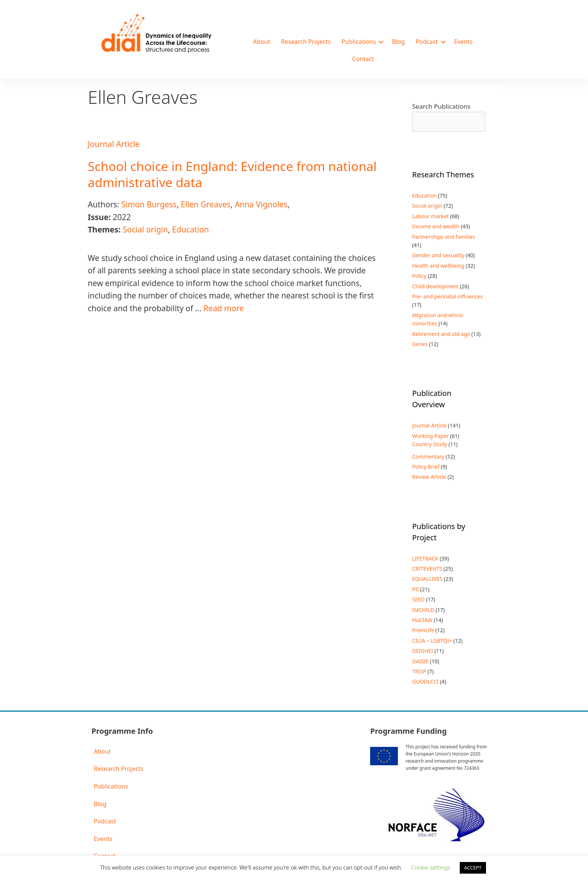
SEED (418, 599)
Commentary (428, 456)
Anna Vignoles (261, 204)
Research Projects (306, 42)
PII (415, 589)
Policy (419, 276)
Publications (359, 42)
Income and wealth (436, 226)
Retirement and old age (441, 334)
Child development (435, 286)
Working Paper (430, 436)
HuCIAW (422, 620)
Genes (420, 344)
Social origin (145, 229)
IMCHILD (423, 610)
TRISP (419, 671)
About (262, 42)
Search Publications (441, 106)
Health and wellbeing (438, 266)
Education (190, 229)
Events (463, 42)
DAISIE (420, 661)
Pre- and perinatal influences (448, 296)
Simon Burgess (149, 204)
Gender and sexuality (438, 255)
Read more (224, 308)
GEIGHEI (423, 651)
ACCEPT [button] (473, 868)
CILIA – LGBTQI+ (432, 641)
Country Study (430, 444)
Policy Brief (426, 467)
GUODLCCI (425, 681)
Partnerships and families (443, 237)
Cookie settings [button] (431, 867)
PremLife (423, 630)
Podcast (427, 42)
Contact (363, 59)
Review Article (429, 477)
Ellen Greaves (206, 204)
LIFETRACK (425, 558)
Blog (398, 42)
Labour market (430, 216)
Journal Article (114, 144)
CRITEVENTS (427, 569)
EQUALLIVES (427, 579)
